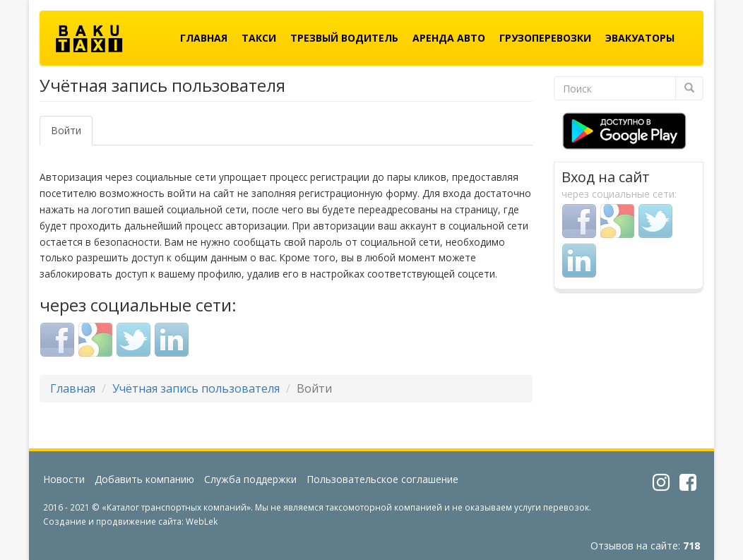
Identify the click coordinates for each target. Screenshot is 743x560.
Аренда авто (449, 38)
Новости (64, 479)
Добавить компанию (144, 479)
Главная (204, 38)
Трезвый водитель (344, 38)
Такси (259, 38)
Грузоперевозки (545, 38)
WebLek (202, 521)
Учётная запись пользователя (196, 388)
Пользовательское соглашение (382, 479)
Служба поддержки (250, 479)
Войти (72, 135)
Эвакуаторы (640, 38)
